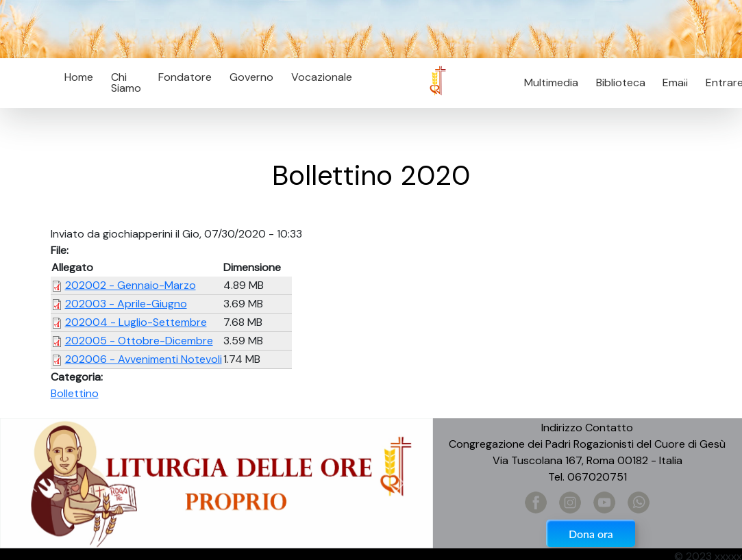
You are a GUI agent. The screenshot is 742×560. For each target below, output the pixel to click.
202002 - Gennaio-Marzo (131, 285)
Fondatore (185, 77)
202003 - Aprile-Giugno (126, 304)
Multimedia (551, 82)
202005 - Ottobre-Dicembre (139, 341)
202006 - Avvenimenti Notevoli (144, 359)
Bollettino (75, 393)
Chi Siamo (126, 82)
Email (672, 82)
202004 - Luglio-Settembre (136, 322)
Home (79, 77)
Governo (251, 77)
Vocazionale (322, 77)
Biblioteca (621, 82)
